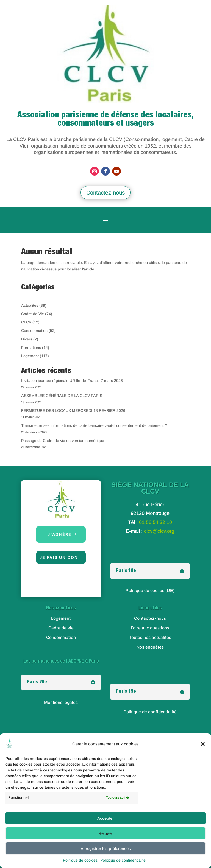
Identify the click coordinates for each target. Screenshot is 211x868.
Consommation (34, 331)
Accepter (105, 818)
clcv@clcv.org (159, 531)
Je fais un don (59, 557)
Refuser (106, 833)
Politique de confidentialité (123, 860)
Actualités (30, 305)
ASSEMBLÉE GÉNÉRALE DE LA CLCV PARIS (62, 396)
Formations (31, 348)
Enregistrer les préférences (106, 848)
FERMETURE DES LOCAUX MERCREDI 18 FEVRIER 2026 (73, 410)
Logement (30, 356)
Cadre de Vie (33, 314)
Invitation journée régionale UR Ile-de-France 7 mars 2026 (72, 381)
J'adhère (59, 534)
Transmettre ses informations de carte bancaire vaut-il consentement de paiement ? (94, 425)
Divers (27, 339)
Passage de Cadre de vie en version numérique (63, 441)
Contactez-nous (105, 193)
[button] (203, 744)
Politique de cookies (80, 860)
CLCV (26, 322)
